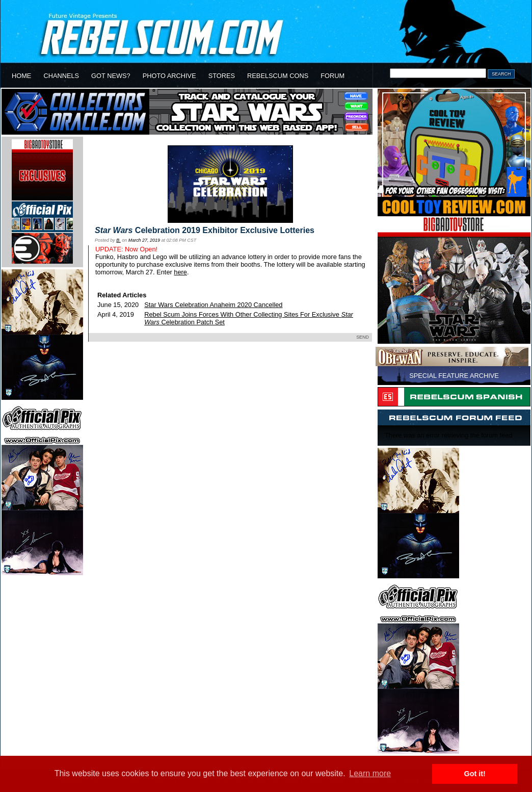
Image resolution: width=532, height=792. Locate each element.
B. (118, 240)
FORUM (332, 76)
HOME (21, 76)
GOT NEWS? (111, 76)
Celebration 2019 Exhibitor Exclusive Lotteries (205, 230)
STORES (222, 76)
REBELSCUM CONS (278, 76)
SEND (363, 337)
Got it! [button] (475, 774)
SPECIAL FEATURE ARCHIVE (454, 376)
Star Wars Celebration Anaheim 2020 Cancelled (213, 305)
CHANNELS (61, 76)
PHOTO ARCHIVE (169, 76)
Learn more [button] (370, 773)
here (180, 272)
